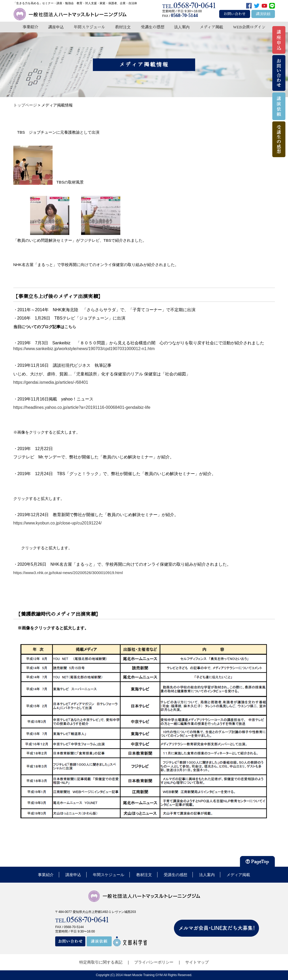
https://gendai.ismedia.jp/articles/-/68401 (51, 382)
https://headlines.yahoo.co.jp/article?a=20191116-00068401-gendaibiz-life (82, 407)
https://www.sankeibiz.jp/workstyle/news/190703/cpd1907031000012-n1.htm (84, 349)
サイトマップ (197, 962)
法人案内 (182, 27)
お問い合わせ (235, 14)
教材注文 (123, 27)
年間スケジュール (89, 27)
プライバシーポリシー (154, 962)
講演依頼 (263, 14)
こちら (72, 327)
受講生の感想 (153, 27)
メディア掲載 (211, 27)
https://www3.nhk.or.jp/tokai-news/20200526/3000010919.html (68, 573)
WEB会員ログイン (249, 27)
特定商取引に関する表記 (101, 962)
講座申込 (56, 27)
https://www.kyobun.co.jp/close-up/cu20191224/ (58, 523)
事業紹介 (30, 27)
